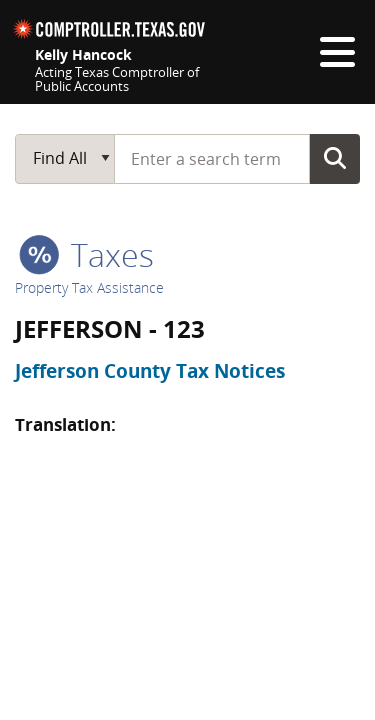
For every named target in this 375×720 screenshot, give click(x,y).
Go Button (335, 158)
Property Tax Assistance (89, 287)
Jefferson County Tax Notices (150, 371)
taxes (86, 254)
